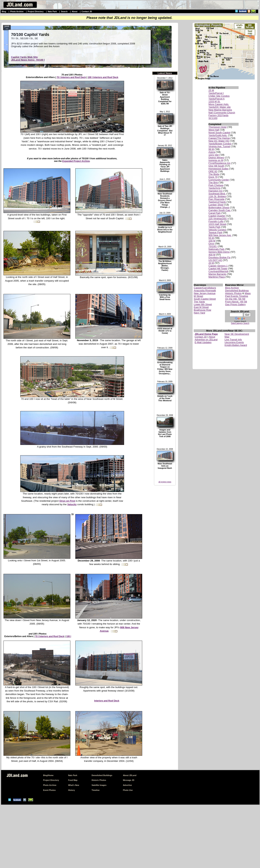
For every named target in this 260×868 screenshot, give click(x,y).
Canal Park (215, 213)
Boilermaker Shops (219, 207)
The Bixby (214, 174)
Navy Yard (199, 313)
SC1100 (213, 118)
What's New (74, 785)
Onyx (211, 244)
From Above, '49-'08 (236, 302)
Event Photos (49, 790)
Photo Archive (17, 11)
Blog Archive (232, 288)
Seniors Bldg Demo (219, 252)
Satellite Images (99, 785)
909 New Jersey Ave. (220, 235)
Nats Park (52, 11)
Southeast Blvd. (217, 194)
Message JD (129, 780)
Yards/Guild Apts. (218, 135)
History (72, 790)
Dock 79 (213, 177)
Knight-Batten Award (236, 345)
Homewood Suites (218, 169)
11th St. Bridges (217, 196)
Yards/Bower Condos (220, 144)
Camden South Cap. (220, 210)
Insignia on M (216, 160)
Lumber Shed (216, 205)
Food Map (73, 780)
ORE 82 (213, 171)
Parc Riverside (217, 199)
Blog (4, 11)
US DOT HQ (215, 260)
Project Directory (36, 11)
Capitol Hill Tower (218, 269)
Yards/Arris (214, 188)
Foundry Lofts (216, 221)
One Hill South (216, 166)
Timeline (96, 790)
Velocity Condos (217, 230)
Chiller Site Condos (219, 96)
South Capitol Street (205, 299)
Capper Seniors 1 (218, 266)
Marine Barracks (217, 274)
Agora (212, 152)
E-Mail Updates (203, 342)
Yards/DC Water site (220, 107)
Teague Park (215, 232)
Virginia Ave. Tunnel (219, 146)
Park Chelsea (216, 185)
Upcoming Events (234, 342)
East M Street (201, 307)
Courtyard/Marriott (218, 271)
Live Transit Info (233, 340)
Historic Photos (233, 293)
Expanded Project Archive (76, 161)
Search (64, 11)
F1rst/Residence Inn (219, 163)
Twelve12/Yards (217, 202)
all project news (165, 482)
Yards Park (214, 227)
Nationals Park (217, 249)
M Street (198, 296)
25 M (211, 90)
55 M (211, 238)
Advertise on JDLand (206, 340)
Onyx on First (67, 501)
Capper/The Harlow (219, 138)
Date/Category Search (240, 323)
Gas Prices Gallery (235, 304)
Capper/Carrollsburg (205, 288)
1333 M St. (214, 101)
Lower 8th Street (203, 304)
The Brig (213, 182)
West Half (214, 130)
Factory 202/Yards (218, 115)
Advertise (128, 785)
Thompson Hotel (218, 127)
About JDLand (130, 775)
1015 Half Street (217, 224)
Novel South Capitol (219, 133)
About (75, 11)
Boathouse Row (202, 310)
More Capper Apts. (219, 104)
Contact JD (87, 11)
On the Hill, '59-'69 (235, 299)
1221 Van (214, 155)
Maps (248, 293)
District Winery (216, 158)
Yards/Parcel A (217, 99)
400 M (212, 255)
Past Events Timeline (237, 296)
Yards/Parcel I (216, 93)
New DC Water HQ (219, 141)
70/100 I (213, 246)
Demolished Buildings (237, 291)
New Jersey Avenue (205, 293)
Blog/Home (48, 775)
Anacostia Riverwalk (205, 291)
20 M (211, 263)
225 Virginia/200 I (218, 219)
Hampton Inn (215, 191)
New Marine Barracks (220, 110)
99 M (211, 149)
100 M (212, 241)
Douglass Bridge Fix (219, 257)
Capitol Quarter (217, 216)
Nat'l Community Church (222, 113)
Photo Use (128, 790)
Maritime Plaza (217, 277)
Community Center (219, 180)
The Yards (199, 302)
